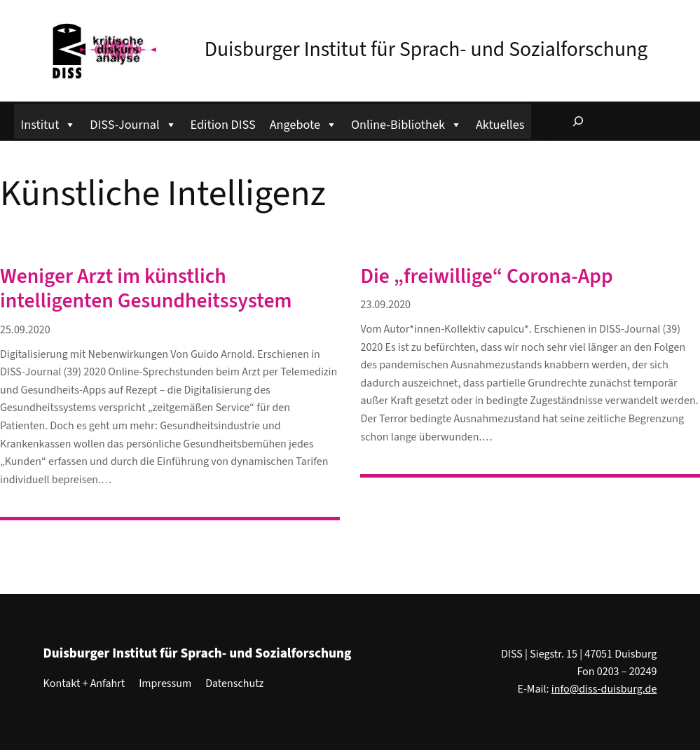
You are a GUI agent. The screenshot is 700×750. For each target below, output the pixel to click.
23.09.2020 (385, 305)
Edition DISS (223, 125)
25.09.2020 (25, 330)
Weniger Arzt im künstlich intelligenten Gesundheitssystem (146, 290)
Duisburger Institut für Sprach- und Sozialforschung (426, 50)
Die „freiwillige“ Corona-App (486, 277)
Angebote (303, 123)
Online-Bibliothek (406, 123)
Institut (49, 123)
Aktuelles (500, 125)
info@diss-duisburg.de (604, 689)
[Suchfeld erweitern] (578, 121)
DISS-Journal (133, 123)
